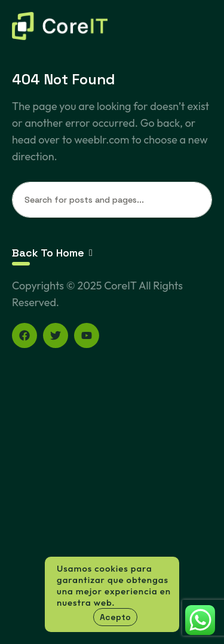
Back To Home (52, 253)
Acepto (115, 617)
